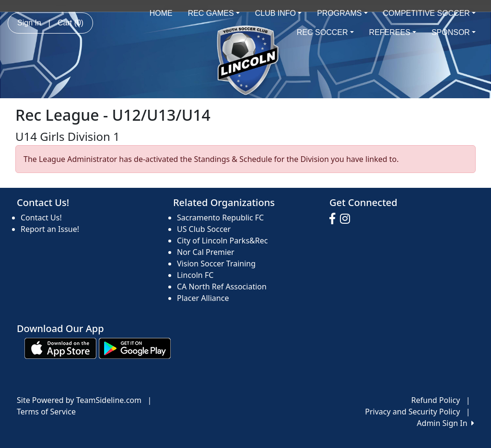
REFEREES (393, 32)
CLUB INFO (278, 13)
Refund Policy (436, 400)
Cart (70, 23)
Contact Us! (41, 218)
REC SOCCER (325, 32)
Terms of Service (46, 412)
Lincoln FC (195, 275)
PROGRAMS (342, 13)
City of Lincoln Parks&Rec (222, 241)
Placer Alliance (203, 298)
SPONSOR (454, 32)
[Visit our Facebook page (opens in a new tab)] (335, 219)
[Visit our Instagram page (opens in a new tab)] (347, 219)
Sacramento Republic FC (220, 218)
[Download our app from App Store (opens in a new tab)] (60, 347)
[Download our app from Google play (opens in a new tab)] (135, 347)
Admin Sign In (445, 423)
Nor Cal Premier (206, 252)
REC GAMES (214, 13)
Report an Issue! (50, 229)
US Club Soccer (204, 229)
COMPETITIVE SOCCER (429, 13)
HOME (161, 13)
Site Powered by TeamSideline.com (79, 400)
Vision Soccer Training (216, 264)
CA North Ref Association (222, 287)
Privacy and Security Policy (412, 412)
